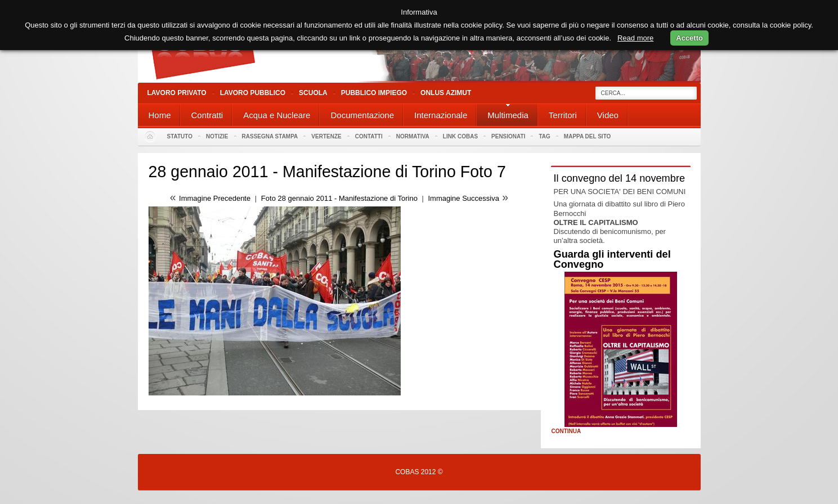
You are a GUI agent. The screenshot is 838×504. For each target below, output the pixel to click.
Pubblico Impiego (374, 93)
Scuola (313, 93)
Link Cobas (460, 136)
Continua (566, 431)
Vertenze (326, 136)
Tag (544, 136)
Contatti (369, 136)
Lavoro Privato (177, 93)
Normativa (413, 136)
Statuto (180, 136)
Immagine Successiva (464, 198)
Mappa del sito (588, 136)
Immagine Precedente (215, 198)
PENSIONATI (508, 136)
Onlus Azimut (446, 93)
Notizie (217, 136)
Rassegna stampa (270, 136)
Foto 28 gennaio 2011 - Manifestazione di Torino (340, 198)
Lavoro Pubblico (253, 93)
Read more (635, 38)
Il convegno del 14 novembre (620, 178)
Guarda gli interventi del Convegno (612, 259)
